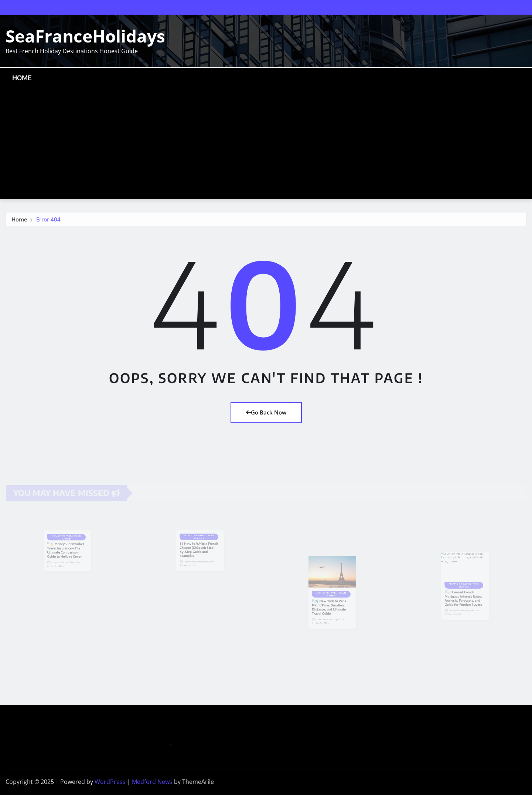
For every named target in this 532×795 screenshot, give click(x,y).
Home (22, 78)
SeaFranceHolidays (85, 36)
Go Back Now (266, 412)
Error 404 (48, 221)
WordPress (110, 782)
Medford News (152, 782)
